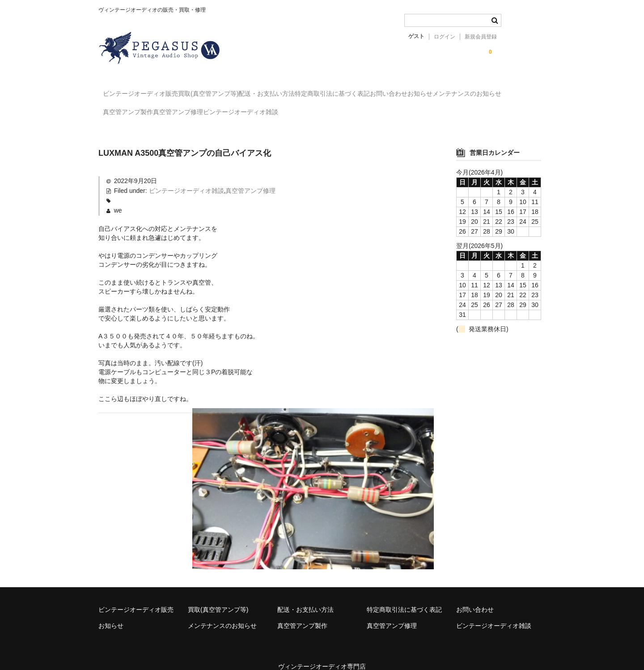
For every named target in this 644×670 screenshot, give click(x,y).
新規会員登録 (481, 37)
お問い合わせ (467, 90)
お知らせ (517, 90)
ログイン (445, 37)
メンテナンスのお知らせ (142, 108)
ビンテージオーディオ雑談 (369, 108)
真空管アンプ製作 (220, 108)
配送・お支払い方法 (308, 90)
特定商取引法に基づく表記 (392, 90)
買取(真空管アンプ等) (231, 90)
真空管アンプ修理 (288, 108)
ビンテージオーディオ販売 (145, 90)
